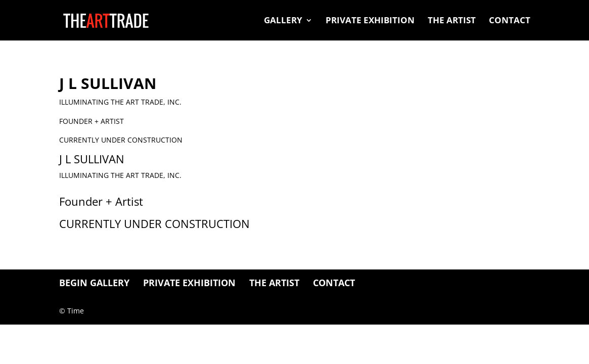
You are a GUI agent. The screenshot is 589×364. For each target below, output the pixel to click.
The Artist (452, 21)
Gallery (283, 21)
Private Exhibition (370, 21)
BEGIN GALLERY (94, 283)
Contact (510, 21)
